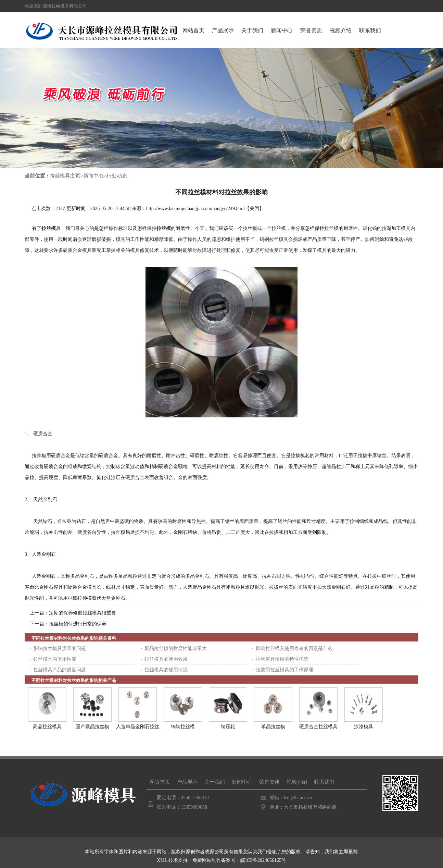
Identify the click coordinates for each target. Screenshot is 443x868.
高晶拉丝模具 (47, 727)
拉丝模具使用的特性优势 (282, 659)
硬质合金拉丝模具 (318, 727)
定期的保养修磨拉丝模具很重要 (83, 613)
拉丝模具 (279, 239)
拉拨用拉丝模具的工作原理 (284, 670)
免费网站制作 (207, 860)
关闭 (254, 209)
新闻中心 (93, 176)
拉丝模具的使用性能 (55, 659)
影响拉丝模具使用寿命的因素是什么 (294, 649)
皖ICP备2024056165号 (263, 860)
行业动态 (117, 176)
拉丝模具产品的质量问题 (60, 670)
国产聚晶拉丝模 (92, 727)
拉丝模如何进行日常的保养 (78, 624)
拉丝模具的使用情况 (166, 670)
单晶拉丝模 (273, 727)
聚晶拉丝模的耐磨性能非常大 (176, 649)
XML (162, 860)
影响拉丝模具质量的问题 (60, 649)
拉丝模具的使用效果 (166, 659)
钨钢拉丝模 (183, 727)
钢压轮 (228, 727)
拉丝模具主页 (65, 176)
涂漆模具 (364, 727)
